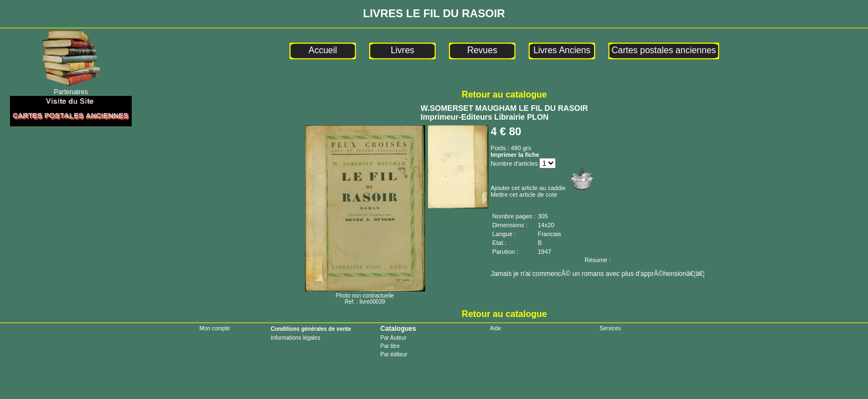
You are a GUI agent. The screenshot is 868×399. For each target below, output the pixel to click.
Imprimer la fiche (515, 155)
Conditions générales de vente (311, 329)
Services (610, 328)
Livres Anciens (562, 50)
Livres (403, 50)
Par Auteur (393, 338)
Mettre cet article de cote (524, 195)
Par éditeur (394, 354)
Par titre (390, 346)
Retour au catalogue (504, 94)
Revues (482, 50)
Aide (495, 328)
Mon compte (215, 328)
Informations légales (296, 338)
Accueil (323, 50)
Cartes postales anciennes (664, 50)
